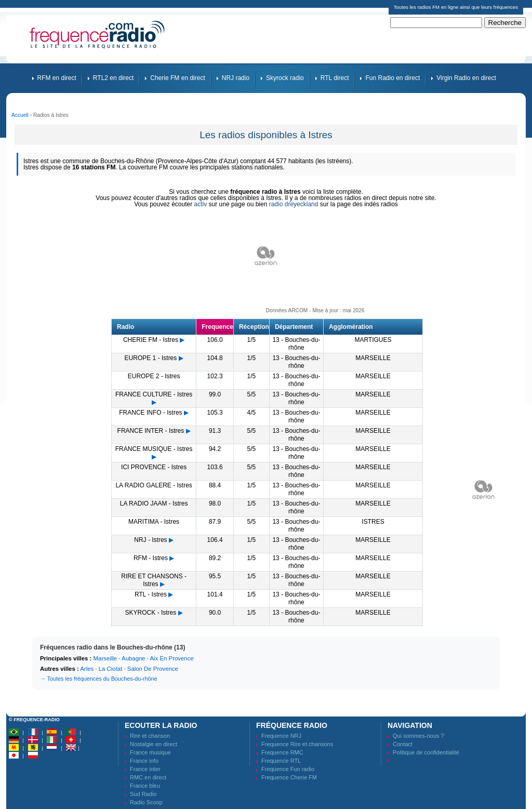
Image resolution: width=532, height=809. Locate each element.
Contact (403, 744)
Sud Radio (143, 794)
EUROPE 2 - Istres (154, 376)
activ (201, 204)
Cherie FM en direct (177, 78)
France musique (150, 752)
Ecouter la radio (161, 725)
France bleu (145, 786)
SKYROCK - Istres (151, 613)
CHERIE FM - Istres (151, 340)
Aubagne (134, 658)
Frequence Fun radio (288, 769)
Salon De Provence (153, 669)
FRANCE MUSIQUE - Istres (154, 449)
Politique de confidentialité (426, 752)
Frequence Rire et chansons (297, 744)
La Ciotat (111, 669)
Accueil (20, 115)
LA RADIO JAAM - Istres (154, 503)
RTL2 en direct (114, 78)
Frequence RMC (282, 752)
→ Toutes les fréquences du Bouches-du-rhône (98, 679)
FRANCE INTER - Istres (151, 431)
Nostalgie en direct (154, 744)
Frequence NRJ (281, 736)
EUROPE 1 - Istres (151, 358)
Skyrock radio (285, 78)
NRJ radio (236, 78)
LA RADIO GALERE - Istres (154, 485)
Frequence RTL (281, 761)
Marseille (105, 658)
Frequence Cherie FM (289, 777)
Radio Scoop (146, 802)
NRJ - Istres (150, 540)
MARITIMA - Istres (154, 522)
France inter (145, 769)
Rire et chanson (150, 736)
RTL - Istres (151, 594)
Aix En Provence (172, 658)
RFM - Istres (151, 558)
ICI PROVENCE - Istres (154, 467)
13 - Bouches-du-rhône (296, 344)
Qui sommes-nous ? (418, 736)
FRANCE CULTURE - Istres (154, 394)
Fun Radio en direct (393, 78)
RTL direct (335, 78)
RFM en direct (57, 78)
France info (144, 761)
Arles (87, 669)
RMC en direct (148, 777)
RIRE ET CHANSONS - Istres (154, 580)
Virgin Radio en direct (466, 78)
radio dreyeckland (294, 204)
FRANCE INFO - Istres (150, 413)
